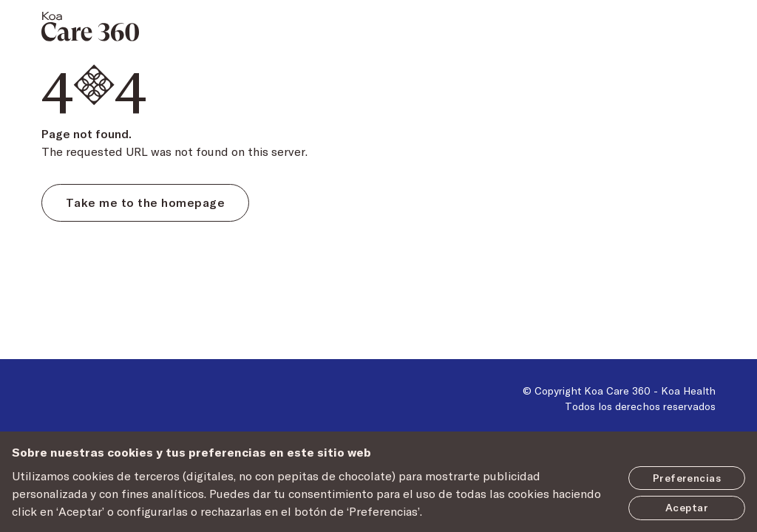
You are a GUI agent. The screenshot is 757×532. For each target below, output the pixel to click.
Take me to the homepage (145, 202)
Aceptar (687, 507)
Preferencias (687, 478)
